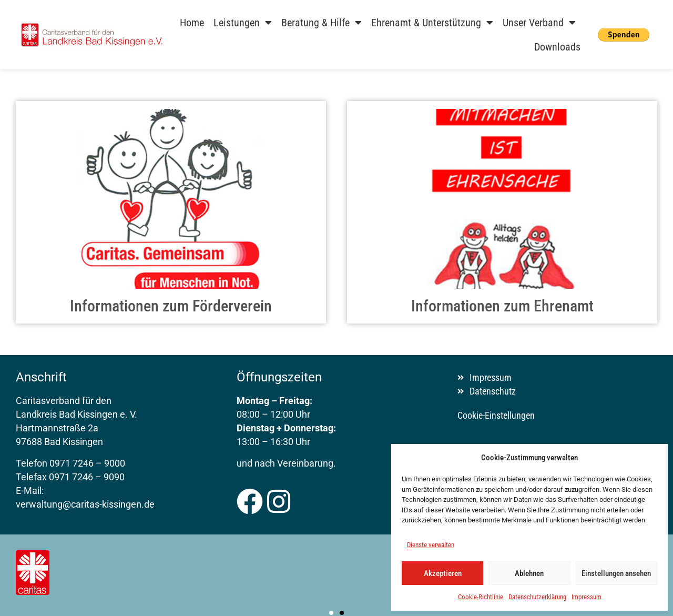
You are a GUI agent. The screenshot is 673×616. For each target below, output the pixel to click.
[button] (331, 613)
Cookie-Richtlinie (481, 597)
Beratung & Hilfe (322, 23)
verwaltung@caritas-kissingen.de (85, 504)
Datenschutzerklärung (537, 597)
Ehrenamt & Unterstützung (432, 23)
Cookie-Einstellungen (496, 415)
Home (192, 23)
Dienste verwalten (431, 545)
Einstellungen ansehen (616, 573)
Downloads (557, 47)
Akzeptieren (443, 573)
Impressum (587, 597)
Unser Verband (539, 23)
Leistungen (243, 23)
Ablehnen (529, 573)
